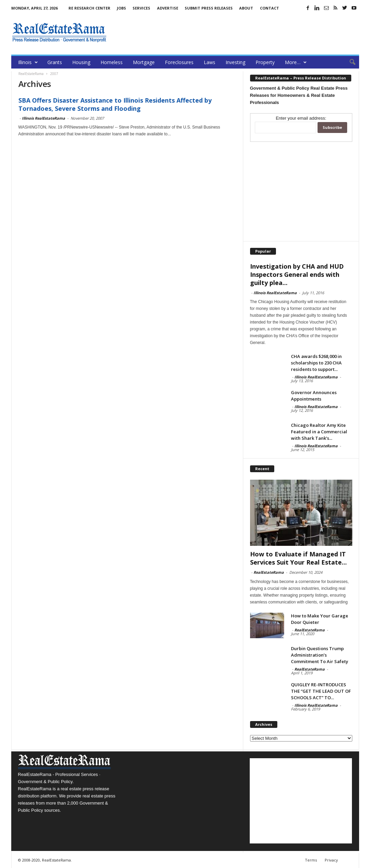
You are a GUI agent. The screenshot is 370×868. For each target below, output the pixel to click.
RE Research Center (89, 8)
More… (296, 62)
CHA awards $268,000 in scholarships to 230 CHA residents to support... (316, 363)
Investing (235, 62)
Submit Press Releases (209, 8)
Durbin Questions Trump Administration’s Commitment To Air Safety (320, 655)
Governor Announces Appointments (314, 396)
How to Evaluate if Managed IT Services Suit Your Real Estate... (298, 558)
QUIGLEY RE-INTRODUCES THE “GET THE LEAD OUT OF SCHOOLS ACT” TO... (321, 691)
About (246, 8)
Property (265, 62)
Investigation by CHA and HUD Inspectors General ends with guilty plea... (297, 274)
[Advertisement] (235, 32)
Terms (311, 860)
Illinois (28, 62)
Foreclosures (179, 62)
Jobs (121, 8)
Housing (81, 62)
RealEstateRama (269, 572)
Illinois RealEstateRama (43, 118)
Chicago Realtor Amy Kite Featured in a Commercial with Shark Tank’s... (319, 432)
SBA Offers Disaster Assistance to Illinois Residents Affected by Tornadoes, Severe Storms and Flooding (115, 104)
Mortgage (144, 62)
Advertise (168, 8)
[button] (349, 62)
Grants (55, 62)
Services (141, 8)
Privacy (331, 860)
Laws (210, 62)
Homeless (112, 62)
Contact (269, 8)
